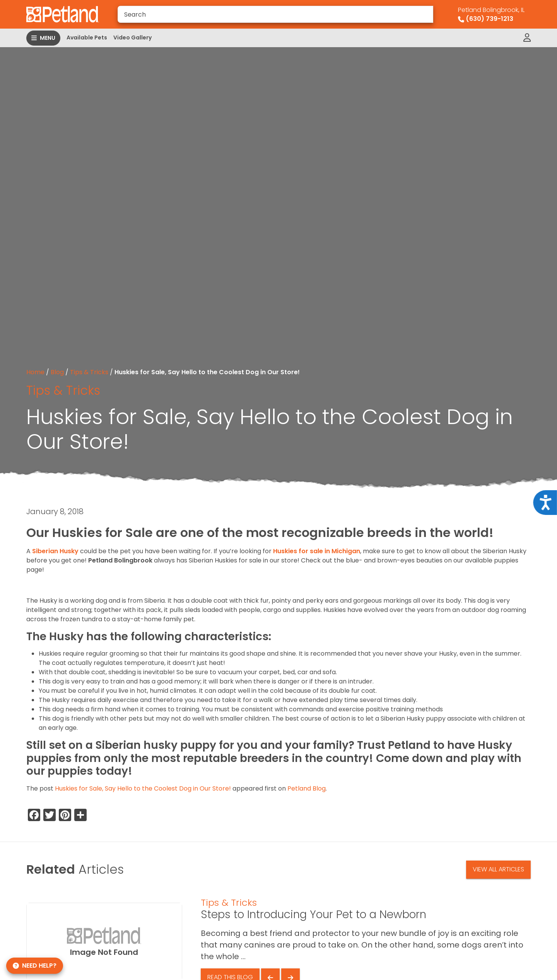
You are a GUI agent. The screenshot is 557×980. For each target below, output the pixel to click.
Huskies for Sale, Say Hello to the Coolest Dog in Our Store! (143, 788)
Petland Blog (307, 788)
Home (35, 372)
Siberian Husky (55, 551)
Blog (57, 372)
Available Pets (87, 37)
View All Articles (498, 869)
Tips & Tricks (89, 372)
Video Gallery (132, 37)
